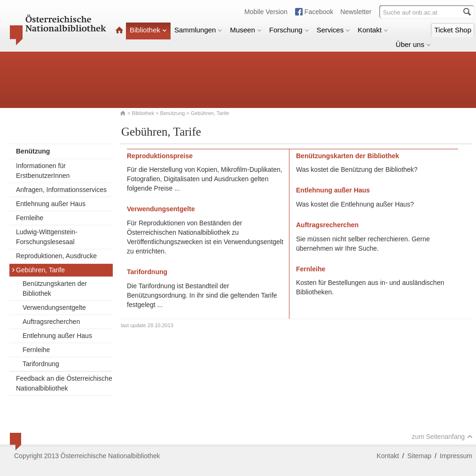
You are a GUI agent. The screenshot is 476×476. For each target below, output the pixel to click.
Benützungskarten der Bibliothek (55, 288)
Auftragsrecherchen (51, 322)
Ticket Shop (453, 30)
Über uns (413, 44)
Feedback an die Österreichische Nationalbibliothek (64, 383)
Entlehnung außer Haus (51, 204)
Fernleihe (30, 218)
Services (334, 30)
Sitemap (419, 456)
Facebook (319, 12)
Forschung (289, 30)
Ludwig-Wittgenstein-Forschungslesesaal (47, 237)
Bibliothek (148, 30)
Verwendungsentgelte (54, 307)
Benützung (173, 113)
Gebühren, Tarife (38, 270)
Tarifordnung (41, 364)
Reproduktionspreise (160, 156)
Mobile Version (266, 12)
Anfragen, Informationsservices (61, 190)
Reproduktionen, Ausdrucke (56, 256)
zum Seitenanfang (442, 437)
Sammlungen (198, 30)
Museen (246, 30)
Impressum (456, 456)
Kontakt (373, 30)
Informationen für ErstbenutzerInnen (43, 171)
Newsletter (356, 12)
